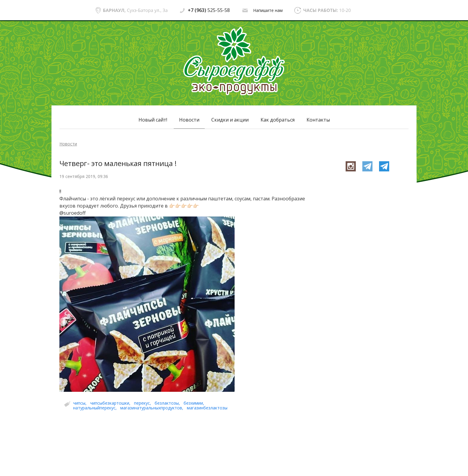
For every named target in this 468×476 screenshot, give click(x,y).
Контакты (318, 120)
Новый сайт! (153, 120)
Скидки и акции (230, 120)
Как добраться (278, 120)
